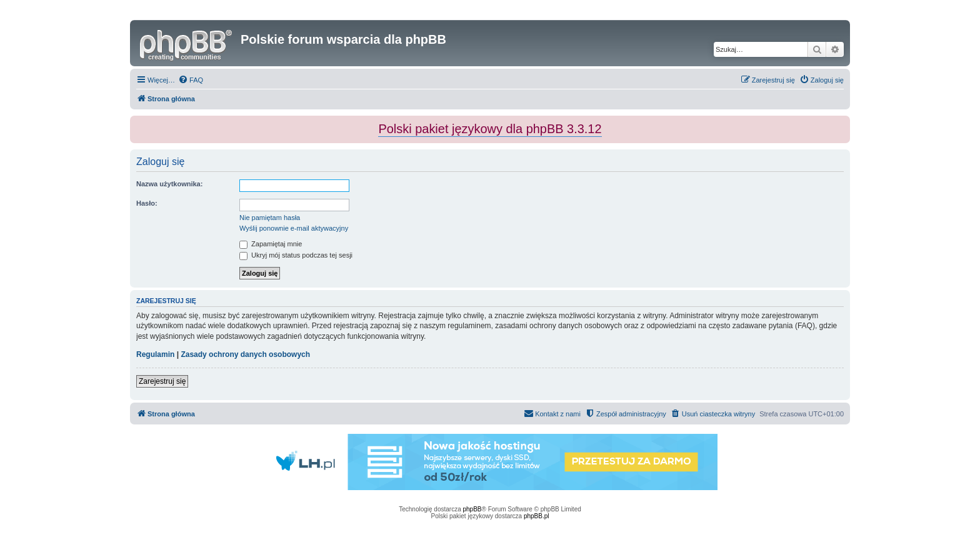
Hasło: (147, 203)
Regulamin (155, 354)
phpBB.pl (537, 516)
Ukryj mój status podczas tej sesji (296, 255)
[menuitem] (191, 80)
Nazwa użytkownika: (169, 184)
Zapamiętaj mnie (271, 244)
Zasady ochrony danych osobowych (245, 354)
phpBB (472, 509)
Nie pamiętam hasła (270, 218)
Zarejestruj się (162, 381)
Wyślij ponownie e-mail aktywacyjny (294, 228)
